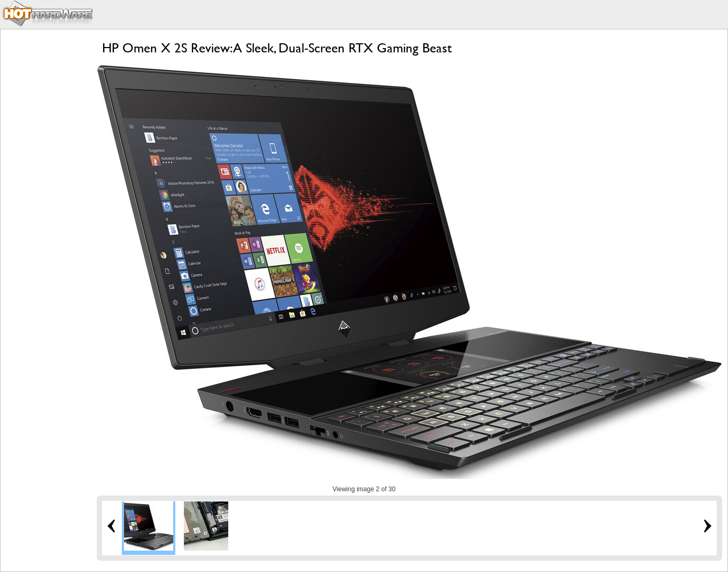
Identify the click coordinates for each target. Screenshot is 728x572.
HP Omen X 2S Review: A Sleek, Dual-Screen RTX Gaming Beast (277, 48)
